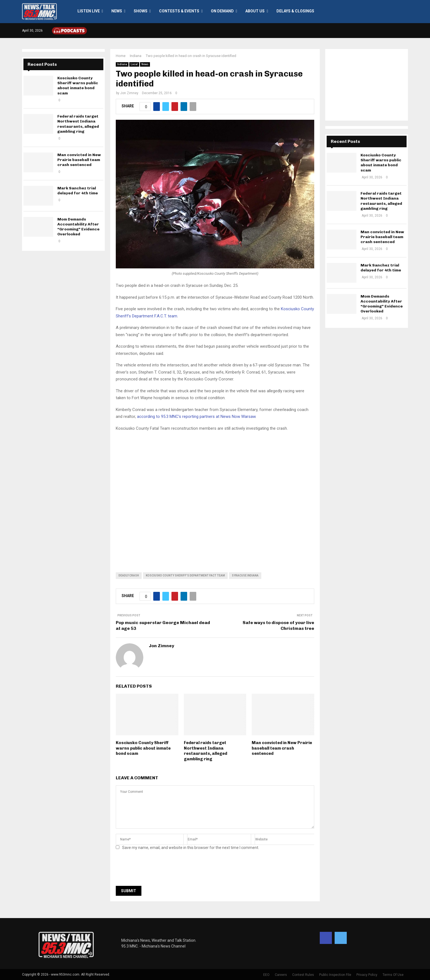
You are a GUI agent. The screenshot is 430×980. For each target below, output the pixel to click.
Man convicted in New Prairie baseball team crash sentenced (282, 748)
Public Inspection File (335, 975)
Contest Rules (303, 975)
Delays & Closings (295, 11)
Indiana (122, 64)
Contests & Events (179, 11)
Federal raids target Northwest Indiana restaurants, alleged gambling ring (205, 751)
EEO (266, 975)
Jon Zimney (129, 93)
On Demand (222, 11)
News (117, 11)
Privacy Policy (367, 975)
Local (134, 64)
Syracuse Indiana (245, 575)
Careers (281, 975)
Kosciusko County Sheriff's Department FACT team (185, 575)
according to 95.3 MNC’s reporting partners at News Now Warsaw (196, 416)
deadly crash (129, 575)
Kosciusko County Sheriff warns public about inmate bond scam (143, 748)
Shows (141, 11)
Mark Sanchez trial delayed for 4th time (78, 191)
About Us (255, 11)
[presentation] (158, 870)
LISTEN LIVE (89, 11)
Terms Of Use (393, 975)
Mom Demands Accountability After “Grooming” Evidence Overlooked (78, 227)
